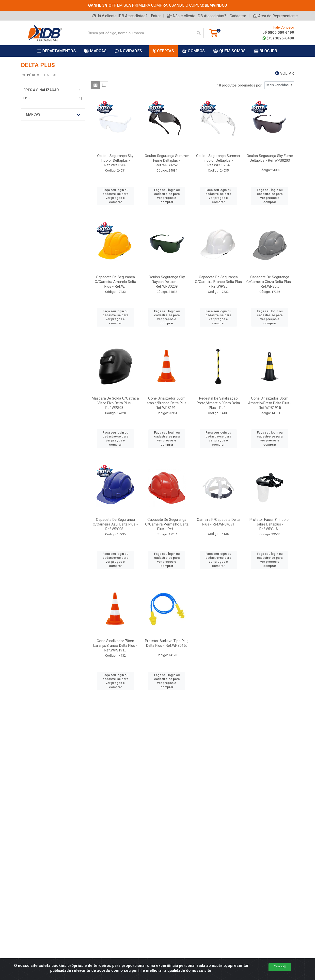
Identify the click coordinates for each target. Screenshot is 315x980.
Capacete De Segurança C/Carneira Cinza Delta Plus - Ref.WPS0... (270, 282)
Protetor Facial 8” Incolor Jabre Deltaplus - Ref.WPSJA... (270, 524)
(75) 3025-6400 (278, 38)
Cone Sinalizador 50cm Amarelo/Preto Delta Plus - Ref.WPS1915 (270, 403)
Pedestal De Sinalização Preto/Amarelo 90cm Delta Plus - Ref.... (218, 403)
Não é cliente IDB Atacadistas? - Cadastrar (206, 16)
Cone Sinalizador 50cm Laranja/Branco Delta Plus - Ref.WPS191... (167, 403)
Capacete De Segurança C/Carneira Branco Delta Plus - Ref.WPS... (218, 282)
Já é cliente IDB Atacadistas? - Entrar (126, 16)
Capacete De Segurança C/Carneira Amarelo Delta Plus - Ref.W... (115, 282)
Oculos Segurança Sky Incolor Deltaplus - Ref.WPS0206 (115, 160)
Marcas (53, 115)
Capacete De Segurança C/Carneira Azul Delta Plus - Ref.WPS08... (115, 524)
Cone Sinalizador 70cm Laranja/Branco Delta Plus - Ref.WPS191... (115, 646)
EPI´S (27, 98)
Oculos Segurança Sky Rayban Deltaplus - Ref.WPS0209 (167, 282)
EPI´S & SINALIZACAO (41, 90)
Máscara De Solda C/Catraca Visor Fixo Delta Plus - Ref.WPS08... (115, 403)
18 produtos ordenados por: (240, 85)
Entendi (280, 967)
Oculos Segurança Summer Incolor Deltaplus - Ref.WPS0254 (218, 160)
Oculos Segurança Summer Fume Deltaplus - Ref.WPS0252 (167, 160)
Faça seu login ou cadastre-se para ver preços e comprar (115, 196)
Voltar (284, 73)
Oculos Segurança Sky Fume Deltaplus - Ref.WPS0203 (270, 158)
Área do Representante (276, 16)
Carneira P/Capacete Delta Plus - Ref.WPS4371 (218, 522)
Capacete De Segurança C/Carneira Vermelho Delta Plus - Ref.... (167, 524)
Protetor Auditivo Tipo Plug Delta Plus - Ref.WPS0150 (167, 643)
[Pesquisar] (199, 33)
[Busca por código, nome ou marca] (139, 33)
